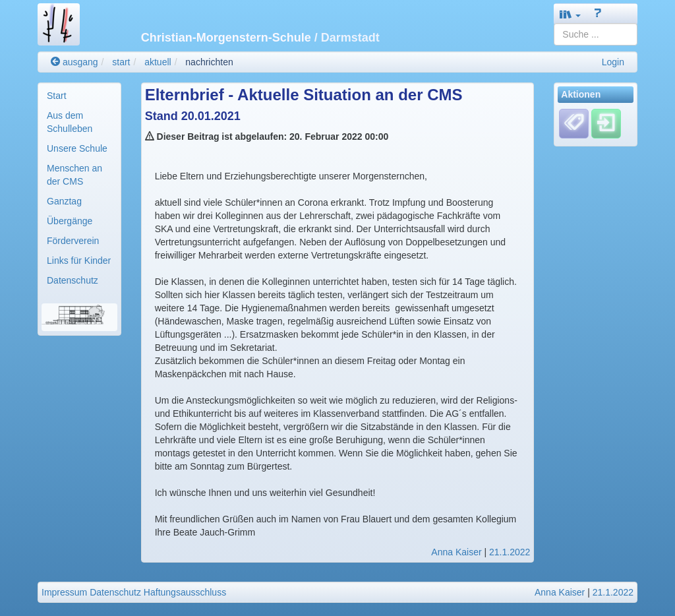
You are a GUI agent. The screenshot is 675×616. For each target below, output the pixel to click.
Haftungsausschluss (185, 592)
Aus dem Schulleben (70, 122)
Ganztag (64, 201)
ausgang (74, 62)
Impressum (64, 592)
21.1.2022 (510, 552)
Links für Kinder (79, 261)
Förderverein (73, 241)
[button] (570, 14)
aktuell (158, 62)
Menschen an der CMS (74, 175)
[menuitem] (79, 96)
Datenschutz (73, 280)
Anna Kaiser (456, 552)
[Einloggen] (606, 123)
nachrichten (209, 62)
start (121, 62)
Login (613, 62)
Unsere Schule (77, 148)
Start (57, 96)
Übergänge (70, 221)
